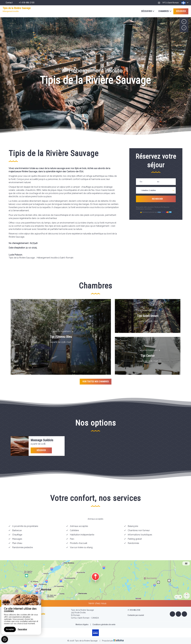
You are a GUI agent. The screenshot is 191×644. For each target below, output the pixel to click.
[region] (21, 614)
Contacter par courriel (134, 615)
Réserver (181, 11)
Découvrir (148, 11)
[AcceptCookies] (5, 639)
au (158, 182)
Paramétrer (22, 629)
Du (141, 182)
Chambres (165, 11)
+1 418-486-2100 (132, 610)
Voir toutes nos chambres (96, 382)
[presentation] (184, 22)
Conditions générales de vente (104, 624)
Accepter (10, 629)
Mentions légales (82, 624)
